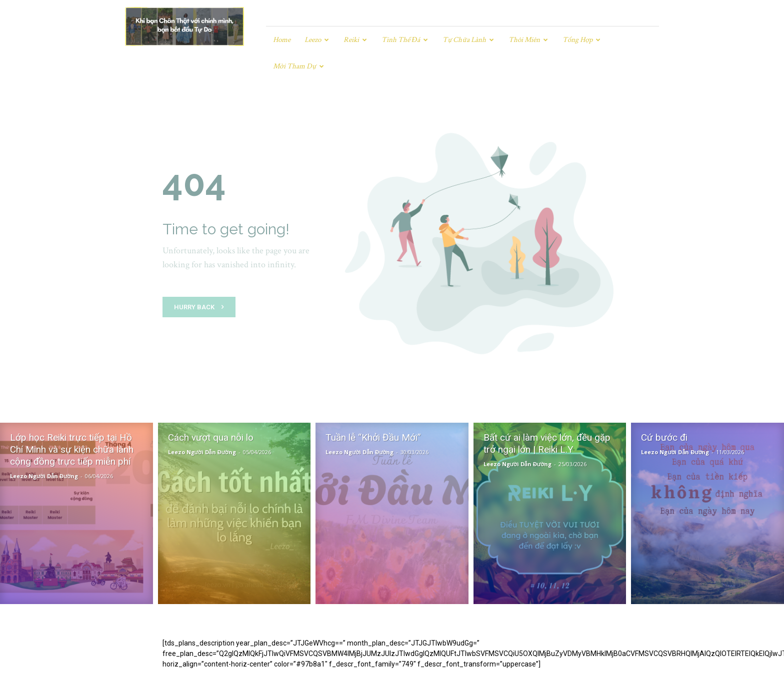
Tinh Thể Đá (405, 40)
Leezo (317, 40)
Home (282, 40)
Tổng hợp (581, 40)
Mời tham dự (298, 66)
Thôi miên (528, 40)
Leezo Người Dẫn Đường (44, 449)
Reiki (355, 40)
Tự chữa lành (468, 40)
